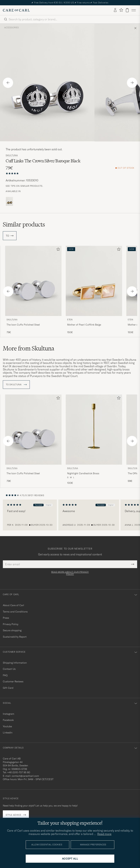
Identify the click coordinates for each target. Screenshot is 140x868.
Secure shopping (12, 630)
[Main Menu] (134, 10)
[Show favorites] (121, 10)
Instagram (9, 714)
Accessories (12, 28)
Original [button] (49, 505)
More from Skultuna (29, 348)
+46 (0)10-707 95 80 (19, 772)
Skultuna (12, 155)
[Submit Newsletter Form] (133, 564)
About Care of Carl (13, 605)
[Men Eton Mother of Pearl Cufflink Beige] (94, 281)
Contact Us (9, 669)
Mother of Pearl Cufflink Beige (84, 325)
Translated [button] (39, 505)
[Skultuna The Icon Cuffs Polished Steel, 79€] (33, 290)
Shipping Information (15, 663)
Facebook (8, 720)
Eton (70, 320)
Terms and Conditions (15, 612)
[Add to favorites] (57, 250)
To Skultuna (16, 385)
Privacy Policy (11, 624)
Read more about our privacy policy (70, 573)
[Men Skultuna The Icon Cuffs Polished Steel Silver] (33, 281)
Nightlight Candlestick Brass (83, 473)
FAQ (5, 675)
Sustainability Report (15, 637)
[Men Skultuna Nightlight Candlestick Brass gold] (94, 430)
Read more (104, 834)
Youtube (7, 726)
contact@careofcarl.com (25, 776)
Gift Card (8, 688)
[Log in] (115, 10)
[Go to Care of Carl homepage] (16, 10)
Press (6, 618)
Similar (24, 224)
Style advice (13, 815)
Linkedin (8, 733)
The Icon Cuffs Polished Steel (23, 325)
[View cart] (127, 10)
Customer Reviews (13, 681)
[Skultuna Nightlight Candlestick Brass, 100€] (94, 440)
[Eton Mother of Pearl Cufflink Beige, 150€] (94, 290)
